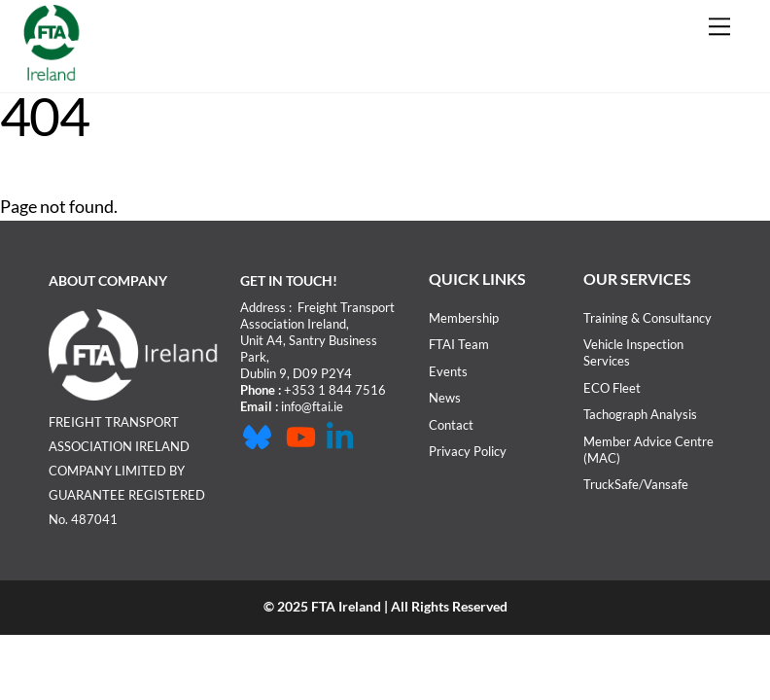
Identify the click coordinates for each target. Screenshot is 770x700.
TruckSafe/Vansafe (636, 484)
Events (448, 371)
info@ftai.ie (312, 406)
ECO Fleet (612, 388)
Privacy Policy (468, 451)
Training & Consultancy (647, 318)
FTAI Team (459, 344)
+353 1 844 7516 (335, 390)
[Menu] (719, 26)
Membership (464, 318)
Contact (451, 425)
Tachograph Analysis (640, 414)
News (445, 398)
